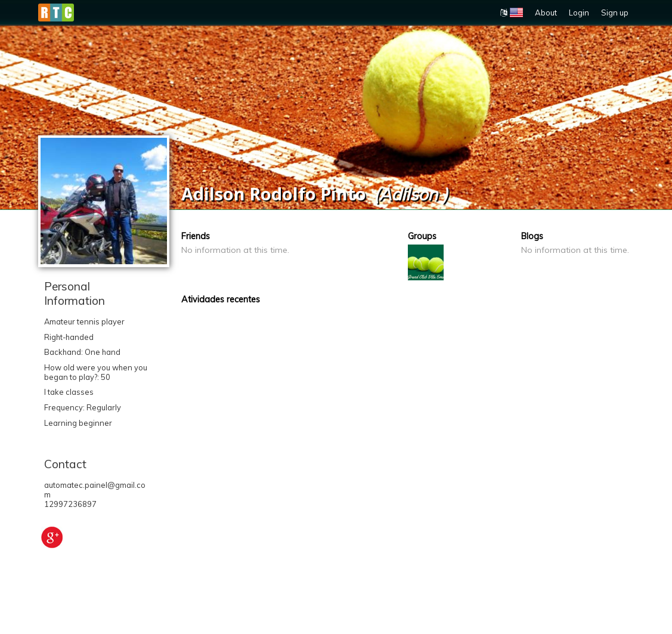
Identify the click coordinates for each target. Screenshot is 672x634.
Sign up (615, 13)
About (546, 13)
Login (579, 13)
